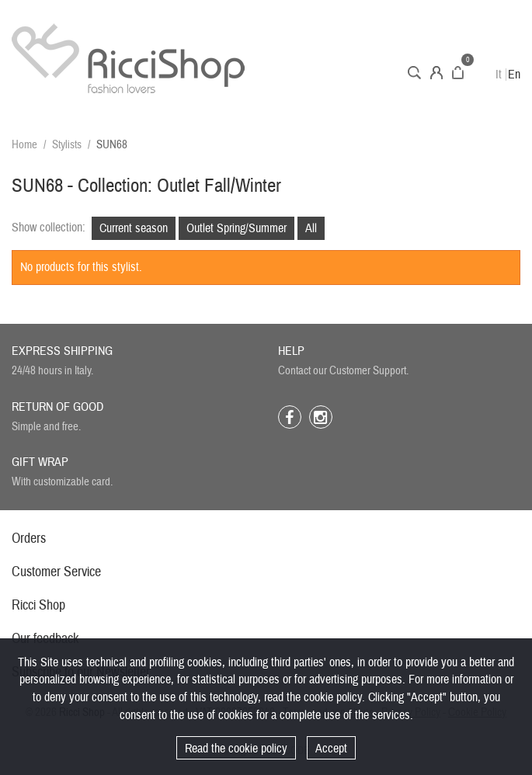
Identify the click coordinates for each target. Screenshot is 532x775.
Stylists (67, 145)
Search (414, 73)
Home (24, 145)
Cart (458, 73)
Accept (331, 749)
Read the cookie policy (236, 749)
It (499, 75)
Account (436, 73)
